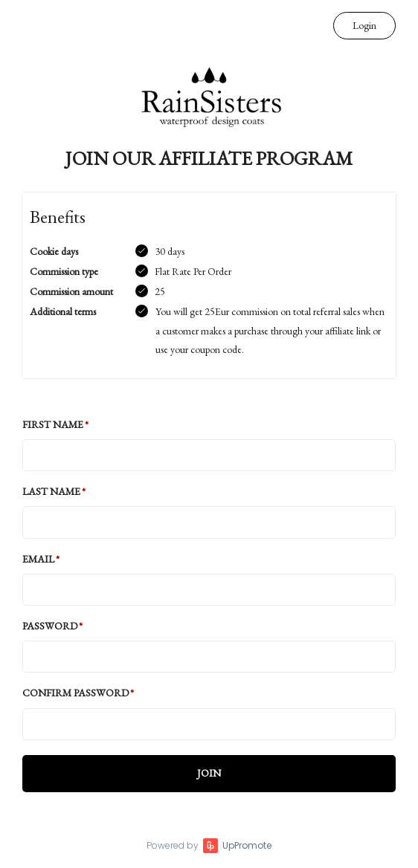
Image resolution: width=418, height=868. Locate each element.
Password (50, 626)
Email (38, 559)
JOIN (209, 773)
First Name (53, 424)
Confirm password (75, 693)
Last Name (51, 491)
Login (364, 25)
